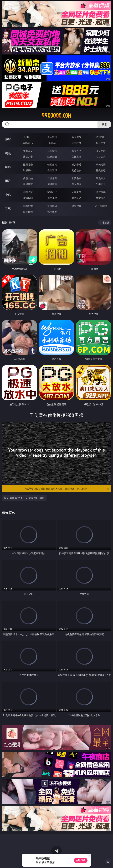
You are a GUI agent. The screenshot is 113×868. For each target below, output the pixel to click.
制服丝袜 (28, 170)
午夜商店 (52, 206)
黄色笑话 (76, 198)
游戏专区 (101, 137)
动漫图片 (101, 178)
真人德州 (52, 137)
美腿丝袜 (28, 184)
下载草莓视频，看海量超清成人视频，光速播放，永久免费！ (67, 489)
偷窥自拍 (28, 178)
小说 (8, 194)
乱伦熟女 (76, 170)
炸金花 (52, 143)
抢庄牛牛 (101, 143)
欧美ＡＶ (76, 151)
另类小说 (52, 198)
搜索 (104, 124)
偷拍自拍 (52, 164)
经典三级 (52, 170)
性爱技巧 (101, 198)
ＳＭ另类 (101, 157)
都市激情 (28, 192)
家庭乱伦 (52, 192)
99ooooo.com (56, 116)
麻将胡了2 (28, 143)
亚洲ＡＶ (28, 151)
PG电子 (28, 137)
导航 (8, 208)
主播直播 (76, 157)
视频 (8, 153)
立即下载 (81, 860)
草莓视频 (76, 206)
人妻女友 (76, 192)
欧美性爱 (101, 164)
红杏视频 (28, 212)
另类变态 (101, 170)
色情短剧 (52, 212)
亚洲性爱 (28, 164)
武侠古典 (101, 192)
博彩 (8, 139)
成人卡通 (76, 164)
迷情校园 (28, 198)
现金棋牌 (76, 143)
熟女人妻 (28, 157)
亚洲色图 (52, 178)
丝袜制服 (52, 157)
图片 (8, 181)
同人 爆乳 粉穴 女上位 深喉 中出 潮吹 (24, 498)
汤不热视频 (101, 206)
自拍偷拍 (52, 151)
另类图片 (101, 184)
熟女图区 (76, 184)
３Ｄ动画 (101, 151)
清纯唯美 (52, 184)
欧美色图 (76, 178)
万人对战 (76, 137)
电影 (8, 167)
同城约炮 (28, 206)
